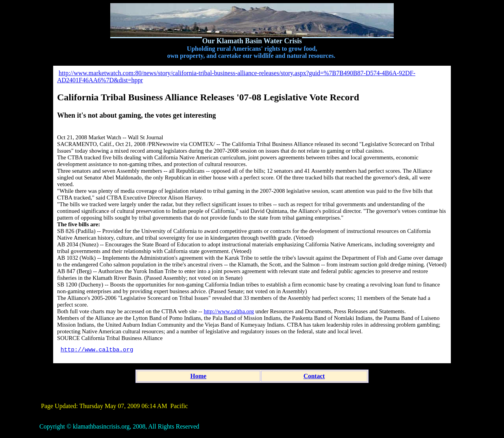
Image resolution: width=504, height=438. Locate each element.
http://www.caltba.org (229, 311)
